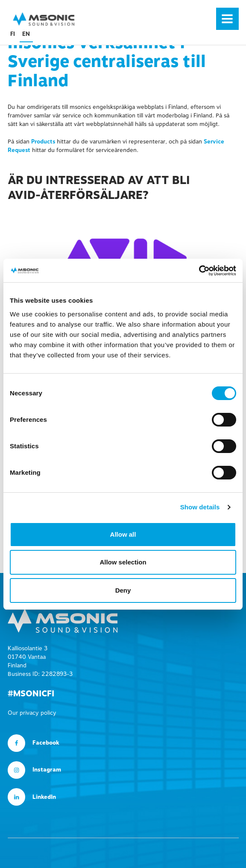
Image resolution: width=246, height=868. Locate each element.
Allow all (123, 534)
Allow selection (123, 562)
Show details (200, 507)
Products (43, 142)
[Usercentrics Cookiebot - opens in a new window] (199, 271)
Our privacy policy (32, 713)
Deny (123, 590)
